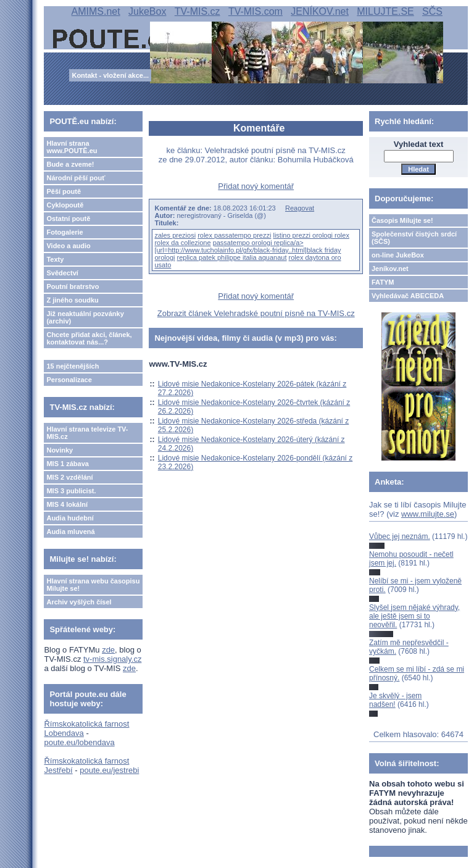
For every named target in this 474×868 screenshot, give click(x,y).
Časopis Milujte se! (402, 220)
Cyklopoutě (65, 205)
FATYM (383, 282)
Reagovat (300, 208)
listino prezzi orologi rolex (311, 235)
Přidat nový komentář (256, 186)
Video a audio (68, 246)
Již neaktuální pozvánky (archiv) (85, 317)
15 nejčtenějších (73, 366)
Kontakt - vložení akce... (110, 75)
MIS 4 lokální (67, 504)
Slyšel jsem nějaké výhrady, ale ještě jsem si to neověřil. (414, 616)
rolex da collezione (182, 243)
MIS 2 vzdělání (69, 477)
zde (108, 650)
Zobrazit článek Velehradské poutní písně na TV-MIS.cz (256, 313)
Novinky (60, 450)
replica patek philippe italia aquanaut (232, 257)
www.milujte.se (428, 514)
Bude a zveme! (70, 164)
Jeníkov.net (390, 269)
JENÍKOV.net (320, 11)
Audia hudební (70, 518)
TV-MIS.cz (197, 11)
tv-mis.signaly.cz (112, 659)
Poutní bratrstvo (73, 286)
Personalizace (69, 380)
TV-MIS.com (256, 11)
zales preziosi (175, 235)
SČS (432, 11)
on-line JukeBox (398, 255)
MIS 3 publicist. (71, 491)
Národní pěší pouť (76, 178)
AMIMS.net (96, 11)
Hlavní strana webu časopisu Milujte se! (93, 585)
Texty (55, 259)
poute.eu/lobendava (79, 742)
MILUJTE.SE (385, 11)
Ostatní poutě (68, 219)
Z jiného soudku (72, 300)
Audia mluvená (70, 532)
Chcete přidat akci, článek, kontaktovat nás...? (89, 338)
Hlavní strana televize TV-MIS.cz (87, 433)
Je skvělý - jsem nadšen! (395, 700)
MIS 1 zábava (67, 464)
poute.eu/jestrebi (109, 770)
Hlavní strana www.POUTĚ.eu (72, 147)
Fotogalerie (64, 232)
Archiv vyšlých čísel (79, 602)
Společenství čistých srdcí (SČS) (414, 238)
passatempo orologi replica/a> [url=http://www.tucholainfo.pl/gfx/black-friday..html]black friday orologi (247, 250)
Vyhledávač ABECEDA (408, 296)
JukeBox (147, 11)
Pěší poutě (64, 191)
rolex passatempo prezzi (234, 235)
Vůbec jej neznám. (400, 536)
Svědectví (62, 273)
